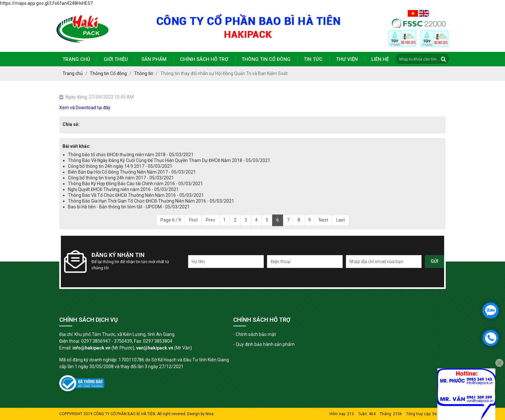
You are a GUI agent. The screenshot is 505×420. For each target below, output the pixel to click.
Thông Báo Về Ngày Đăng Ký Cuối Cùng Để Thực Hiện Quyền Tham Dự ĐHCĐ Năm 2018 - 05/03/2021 (169, 160)
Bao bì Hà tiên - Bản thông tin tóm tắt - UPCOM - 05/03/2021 (129, 207)
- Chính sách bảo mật (255, 334)
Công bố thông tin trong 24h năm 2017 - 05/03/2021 (121, 178)
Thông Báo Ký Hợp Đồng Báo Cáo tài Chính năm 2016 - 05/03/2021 (135, 184)
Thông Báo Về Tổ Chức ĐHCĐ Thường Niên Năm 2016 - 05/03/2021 (136, 195)
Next (324, 220)
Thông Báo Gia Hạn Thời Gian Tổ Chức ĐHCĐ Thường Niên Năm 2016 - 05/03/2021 (151, 201)
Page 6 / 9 (171, 220)
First (193, 220)
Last (341, 220)
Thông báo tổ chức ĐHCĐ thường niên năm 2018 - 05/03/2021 (131, 155)
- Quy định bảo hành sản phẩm (264, 344)
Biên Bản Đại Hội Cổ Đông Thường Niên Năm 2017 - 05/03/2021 (132, 172)
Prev (210, 220)
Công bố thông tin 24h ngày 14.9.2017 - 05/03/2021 (120, 166)
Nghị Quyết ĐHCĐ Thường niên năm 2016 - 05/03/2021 (123, 189)
